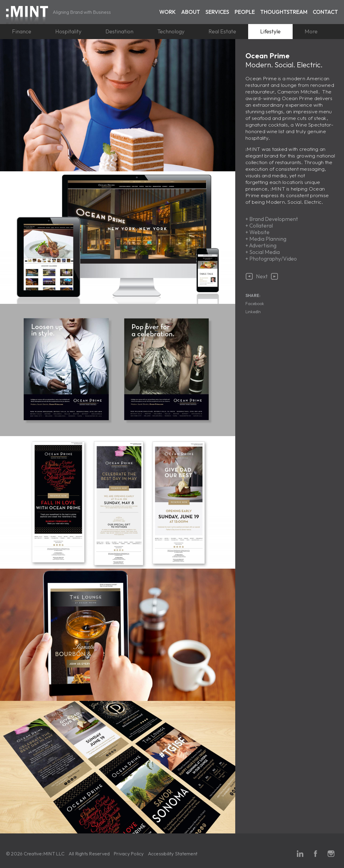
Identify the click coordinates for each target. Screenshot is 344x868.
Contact (325, 12)
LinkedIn (253, 312)
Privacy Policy (129, 854)
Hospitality (68, 31)
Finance (22, 31)
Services (217, 12)
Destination (119, 31)
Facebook (255, 304)
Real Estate (222, 31)
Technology (171, 31)
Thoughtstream (284, 12)
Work (167, 12)
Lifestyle (270, 31)
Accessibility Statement (173, 854)
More (311, 31)
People (245, 12)
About (191, 12)
